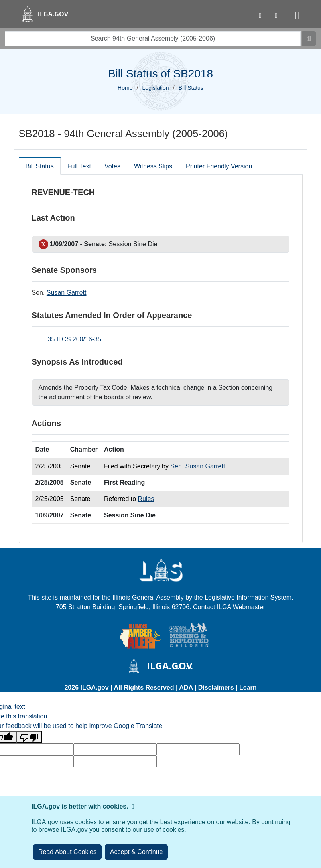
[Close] (137, 852)
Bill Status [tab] (40, 166)
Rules (146, 499)
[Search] (309, 39)
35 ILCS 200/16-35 (75, 339)
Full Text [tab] (79, 166)
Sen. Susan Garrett (198, 466)
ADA (187, 687)
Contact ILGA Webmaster (229, 607)
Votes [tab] (112, 166)
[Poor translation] (29, 737)
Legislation (156, 88)
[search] (153, 39)
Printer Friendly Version (219, 166)
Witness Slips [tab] (153, 166)
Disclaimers (216, 687)
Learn (248, 687)
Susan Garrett (67, 293)
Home (125, 88)
